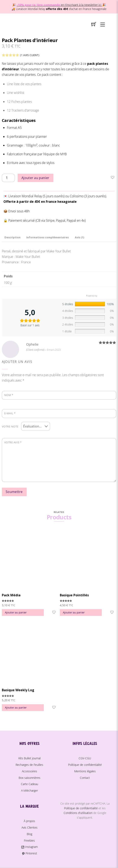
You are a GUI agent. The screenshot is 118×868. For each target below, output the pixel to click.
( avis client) (30, 55)
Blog (29, 834)
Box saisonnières (29, 778)
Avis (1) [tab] (79, 237)
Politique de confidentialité (85, 765)
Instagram (29, 847)
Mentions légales (85, 771)
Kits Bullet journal (29, 758)
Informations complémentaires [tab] (48, 237)
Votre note (10, 426)
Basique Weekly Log (18, 690)
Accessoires (29, 771)
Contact (85, 778)
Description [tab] (12, 237)
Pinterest (29, 853)
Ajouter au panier (35, 178)
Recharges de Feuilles (29, 765)
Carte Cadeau (29, 784)
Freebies (29, 840)
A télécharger (29, 790)
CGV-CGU (85, 758)
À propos (29, 821)
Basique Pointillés (74, 595)
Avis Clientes (29, 827)
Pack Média (11, 595)
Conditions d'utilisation (78, 813)
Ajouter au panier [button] (16, 612)
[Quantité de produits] (8, 178)
